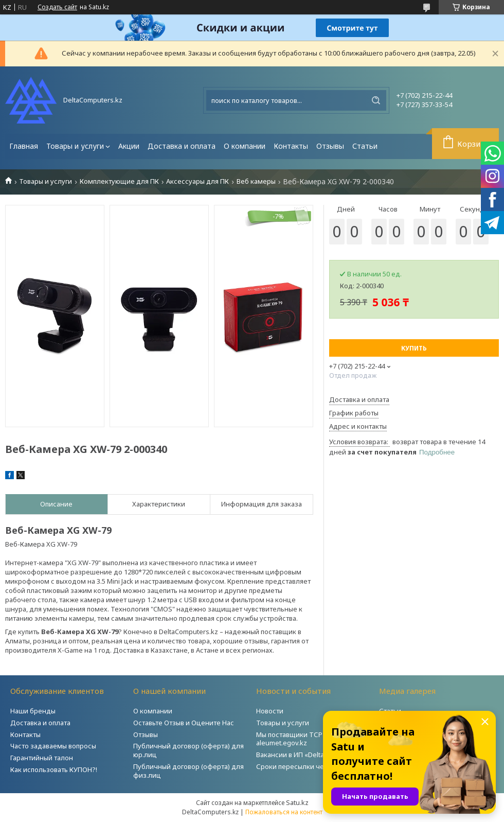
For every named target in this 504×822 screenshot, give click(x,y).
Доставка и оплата (182, 146)
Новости (270, 711)
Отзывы (330, 146)
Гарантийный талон (42, 758)
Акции (129, 146)
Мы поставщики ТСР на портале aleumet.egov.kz (308, 739)
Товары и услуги (75, 146)
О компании (245, 146)
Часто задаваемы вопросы (53, 746)
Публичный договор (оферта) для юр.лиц (188, 750)
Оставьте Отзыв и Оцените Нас (184, 723)
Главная (24, 146)
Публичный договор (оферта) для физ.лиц (188, 771)
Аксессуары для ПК (197, 181)
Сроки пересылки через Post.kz (308, 766)
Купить (414, 348)
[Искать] (376, 100)
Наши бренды (33, 711)
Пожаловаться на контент (284, 812)
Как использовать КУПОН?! (54, 769)
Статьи (365, 146)
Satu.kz (297, 802)
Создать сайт (57, 7)
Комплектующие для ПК (119, 181)
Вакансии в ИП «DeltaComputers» (309, 755)
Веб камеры (256, 181)
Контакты (291, 146)
